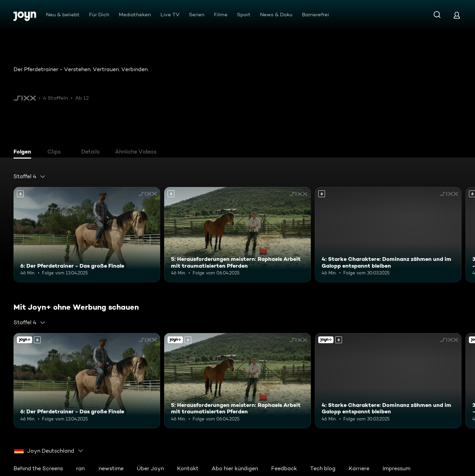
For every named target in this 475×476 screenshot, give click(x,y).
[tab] (24, 152)
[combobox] (30, 177)
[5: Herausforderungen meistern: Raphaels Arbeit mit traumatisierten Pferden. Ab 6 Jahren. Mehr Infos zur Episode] (238, 235)
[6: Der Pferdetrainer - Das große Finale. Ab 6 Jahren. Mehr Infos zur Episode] (87, 235)
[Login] (457, 15)
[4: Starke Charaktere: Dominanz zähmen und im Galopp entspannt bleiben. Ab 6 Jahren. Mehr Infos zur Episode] (388, 235)
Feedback (284, 468)
